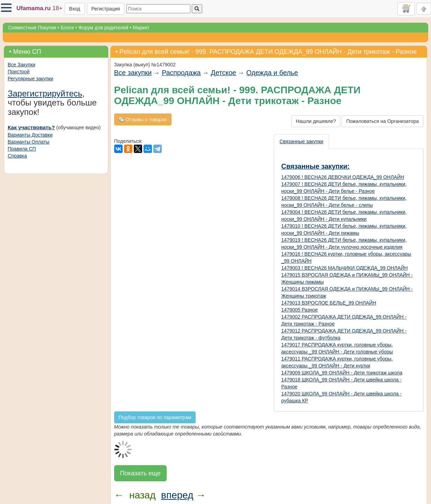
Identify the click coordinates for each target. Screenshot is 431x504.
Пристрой (19, 72)
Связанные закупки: (315, 166)
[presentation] (302, 141)
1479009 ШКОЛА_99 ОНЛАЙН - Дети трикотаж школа (342, 373)
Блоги (67, 28)
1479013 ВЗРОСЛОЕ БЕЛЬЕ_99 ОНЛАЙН (329, 303)
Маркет (141, 28)
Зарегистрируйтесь (45, 93)
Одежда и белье (272, 73)
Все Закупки (21, 65)
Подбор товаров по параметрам (155, 417)
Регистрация (106, 9)
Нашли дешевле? (316, 121)
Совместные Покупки (32, 28)
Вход (75, 9)
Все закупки (133, 73)
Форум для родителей (104, 28)
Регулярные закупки (30, 79)
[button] (6, 8)
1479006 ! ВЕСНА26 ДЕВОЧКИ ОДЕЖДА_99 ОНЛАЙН (343, 177)
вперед (177, 495)
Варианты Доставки (30, 135)
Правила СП (22, 149)
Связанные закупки (301, 141)
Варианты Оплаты (28, 142)
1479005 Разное (299, 310)
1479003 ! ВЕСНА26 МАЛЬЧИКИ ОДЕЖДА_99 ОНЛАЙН (344, 268)
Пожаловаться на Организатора (382, 121)
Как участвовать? (31, 127)
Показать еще (140, 473)
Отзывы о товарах (143, 120)
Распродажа (181, 73)
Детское (224, 73)
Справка (17, 156)
